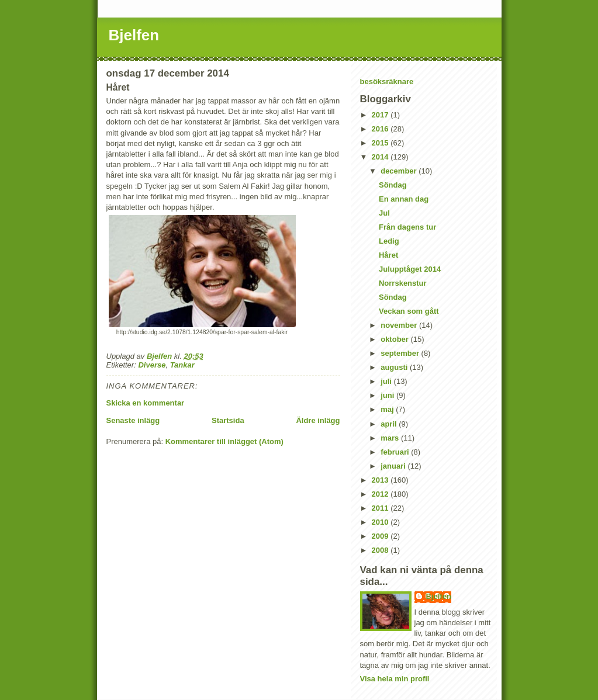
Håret (388, 255)
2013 (381, 480)
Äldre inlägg (318, 420)
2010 (381, 522)
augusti (395, 367)
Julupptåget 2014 (410, 269)
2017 (381, 115)
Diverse (152, 365)
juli (387, 381)
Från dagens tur (407, 227)
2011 (381, 508)
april (390, 424)
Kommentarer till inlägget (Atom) (224, 441)
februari (396, 452)
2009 (381, 536)
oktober (395, 339)
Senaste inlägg (133, 420)
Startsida (228, 420)
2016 (381, 129)
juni (388, 395)
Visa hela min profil (395, 679)
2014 (381, 157)
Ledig (389, 241)
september (401, 353)
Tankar (182, 365)
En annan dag (404, 199)
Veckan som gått (409, 311)
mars (391, 438)
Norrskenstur (403, 283)
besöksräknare (387, 82)
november (400, 325)
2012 (381, 494)
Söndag (393, 185)
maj (388, 409)
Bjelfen (134, 35)
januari (394, 466)
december (400, 171)
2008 (381, 550)
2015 (381, 143)
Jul (384, 213)
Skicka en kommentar (146, 403)
